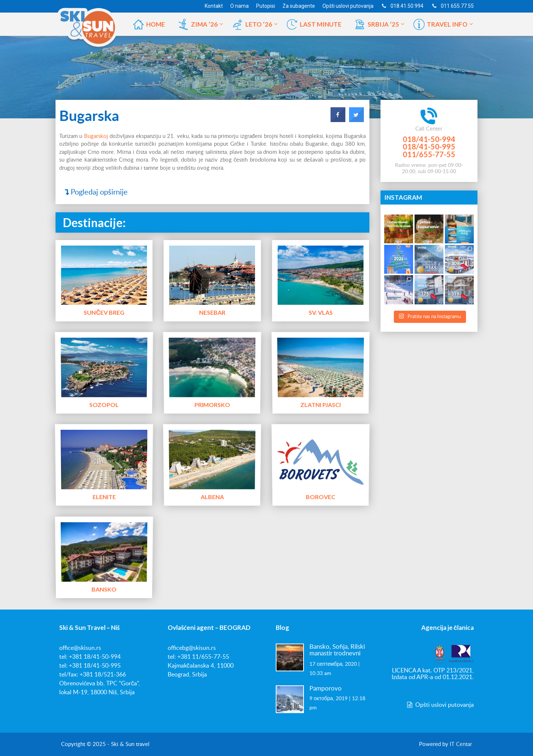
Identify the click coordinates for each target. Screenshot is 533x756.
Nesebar (212, 312)
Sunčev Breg (104, 312)
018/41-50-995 (429, 146)
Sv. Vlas (321, 312)
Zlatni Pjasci (321, 404)
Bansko (104, 588)
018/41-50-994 (429, 139)
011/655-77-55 (429, 154)
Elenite (104, 496)
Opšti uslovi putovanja (440, 705)
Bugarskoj (96, 136)
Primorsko (212, 404)
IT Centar (461, 744)
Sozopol (104, 404)
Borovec (321, 496)
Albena (212, 496)
